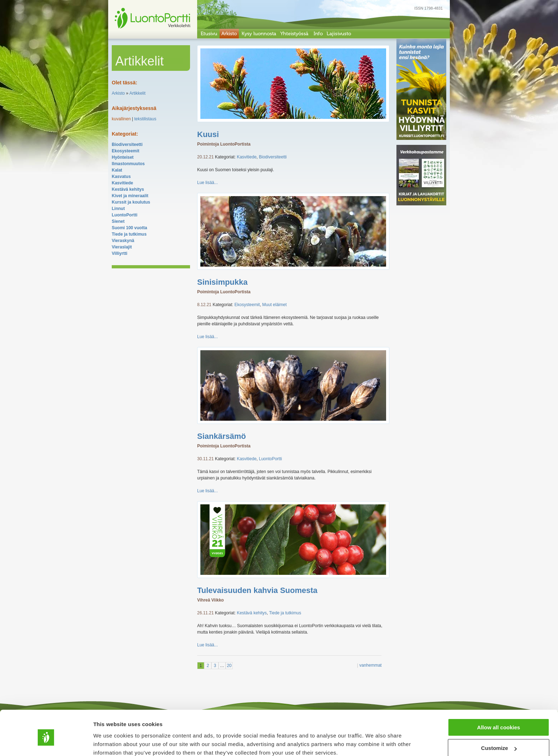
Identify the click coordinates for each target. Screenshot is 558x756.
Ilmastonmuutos (128, 164)
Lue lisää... (207, 183)
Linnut (118, 209)
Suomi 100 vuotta (129, 228)
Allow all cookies (499, 697)
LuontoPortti (125, 215)
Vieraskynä (123, 241)
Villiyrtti (120, 253)
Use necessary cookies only (499, 738)
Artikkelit (137, 93)
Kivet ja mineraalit (130, 196)
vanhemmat (371, 665)
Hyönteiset (123, 157)
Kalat (117, 170)
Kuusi (208, 134)
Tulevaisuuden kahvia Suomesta (257, 590)
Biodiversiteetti (127, 145)
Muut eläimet (275, 305)
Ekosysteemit (125, 151)
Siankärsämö (222, 436)
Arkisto (118, 93)
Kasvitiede (122, 183)
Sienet (118, 221)
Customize (499, 718)
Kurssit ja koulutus (131, 202)
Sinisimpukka (222, 282)
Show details (110, 742)
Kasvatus (121, 177)
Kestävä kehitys (128, 189)
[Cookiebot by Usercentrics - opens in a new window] (46, 742)
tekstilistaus (145, 119)
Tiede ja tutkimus (129, 234)
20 (229, 666)
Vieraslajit (122, 247)
